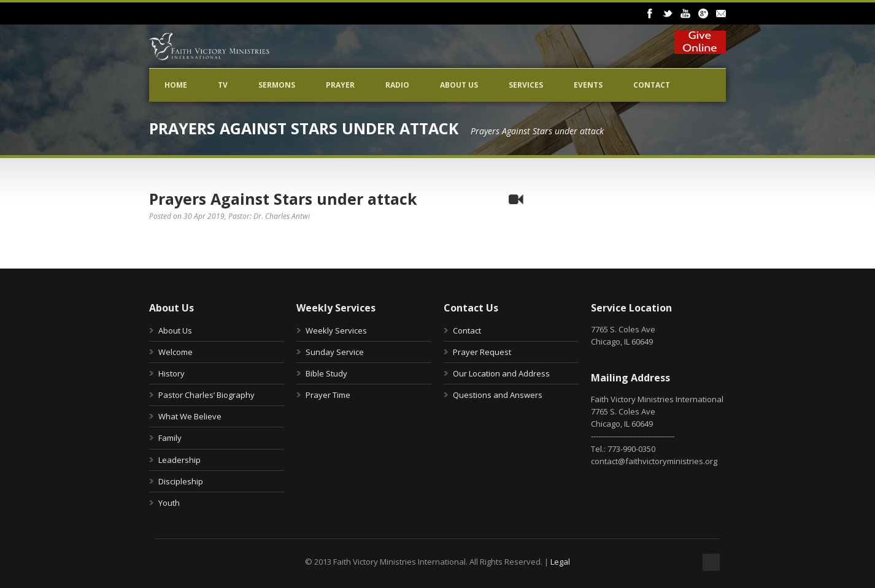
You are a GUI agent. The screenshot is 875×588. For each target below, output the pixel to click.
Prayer (340, 85)
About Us (459, 85)
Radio (397, 85)
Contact (652, 85)
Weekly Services (336, 330)
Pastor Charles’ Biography (206, 395)
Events (588, 85)
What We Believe (190, 416)
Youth (169, 503)
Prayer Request (482, 352)
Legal (560, 562)
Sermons (277, 85)
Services (526, 85)
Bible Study (326, 373)
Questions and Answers (498, 395)
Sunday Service (335, 352)
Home (176, 85)
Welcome (175, 352)
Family (170, 438)
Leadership (179, 460)
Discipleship (181, 481)
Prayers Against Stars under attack (283, 199)
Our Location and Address (501, 373)
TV (223, 85)
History (172, 373)
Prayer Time (328, 395)
